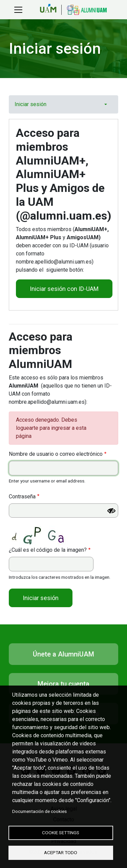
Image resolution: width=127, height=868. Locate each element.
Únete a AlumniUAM (63, 654)
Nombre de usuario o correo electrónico (56, 454)
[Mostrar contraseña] (111, 511)
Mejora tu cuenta (63, 684)
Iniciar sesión (30, 104)
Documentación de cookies (39, 811)
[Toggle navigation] (18, 10)
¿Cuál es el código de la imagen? (48, 550)
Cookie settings (61, 833)
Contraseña (22, 497)
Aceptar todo (61, 852)
